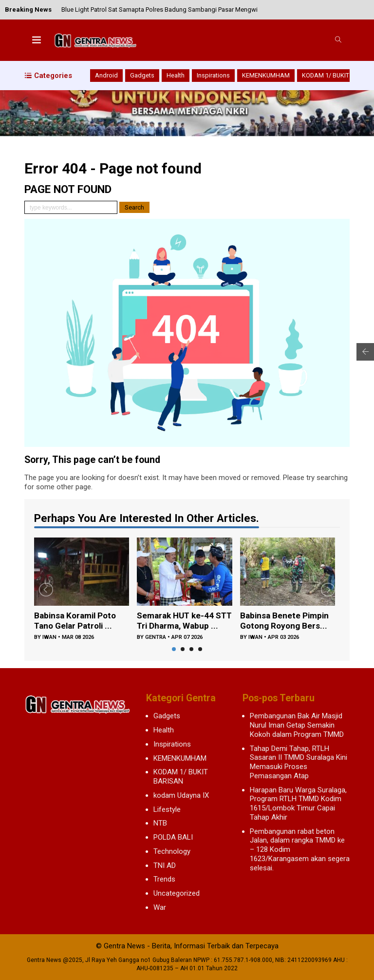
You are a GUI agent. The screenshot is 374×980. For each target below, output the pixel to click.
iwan (49, 638)
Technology (172, 851)
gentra (156, 638)
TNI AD (165, 865)
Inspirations (213, 75)
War (160, 907)
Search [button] (134, 207)
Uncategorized (177, 893)
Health (176, 75)
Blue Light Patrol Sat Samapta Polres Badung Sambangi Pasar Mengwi (159, 10)
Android (106, 75)
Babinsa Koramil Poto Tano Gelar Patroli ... (77, 621)
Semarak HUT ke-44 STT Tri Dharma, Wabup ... (184, 622)
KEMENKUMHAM (266, 75)
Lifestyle (167, 809)
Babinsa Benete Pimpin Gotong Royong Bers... (286, 621)
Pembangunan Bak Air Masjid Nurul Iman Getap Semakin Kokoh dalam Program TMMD (297, 725)
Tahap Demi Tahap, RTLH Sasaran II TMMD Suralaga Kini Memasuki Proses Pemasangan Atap (299, 762)
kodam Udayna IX (181, 795)
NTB (160, 823)
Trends (164, 879)
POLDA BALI (173, 837)
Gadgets (142, 75)
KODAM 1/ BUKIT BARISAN (181, 777)
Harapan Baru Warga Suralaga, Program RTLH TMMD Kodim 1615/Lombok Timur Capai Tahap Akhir (298, 804)
